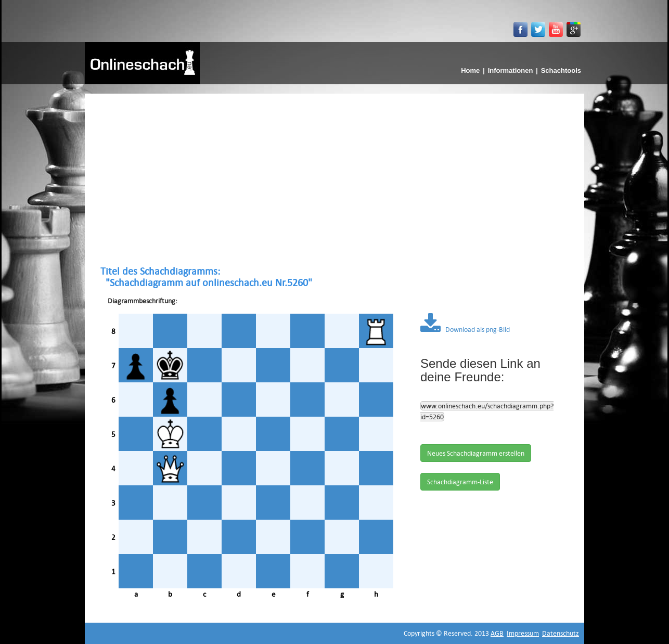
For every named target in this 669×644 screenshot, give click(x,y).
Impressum (523, 633)
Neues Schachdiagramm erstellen (476, 453)
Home (470, 70)
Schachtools (561, 70)
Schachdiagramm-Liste (460, 482)
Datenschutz (561, 633)
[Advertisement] (334, 179)
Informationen (511, 70)
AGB (497, 633)
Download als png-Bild (465, 329)
